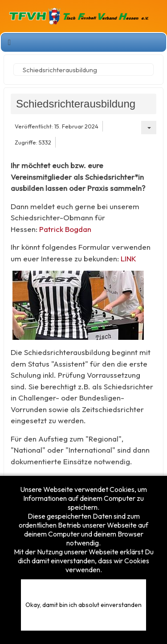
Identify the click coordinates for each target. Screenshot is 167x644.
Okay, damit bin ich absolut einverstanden (83, 605)
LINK (128, 258)
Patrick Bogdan (65, 229)
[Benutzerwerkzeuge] (149, 128)
